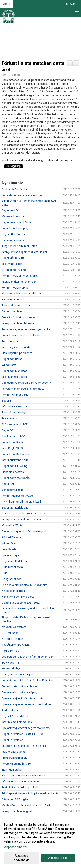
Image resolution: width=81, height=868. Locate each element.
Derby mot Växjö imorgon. (18, 674)
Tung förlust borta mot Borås (19, 246)
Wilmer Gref (9, 365)
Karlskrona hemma (13, 240)
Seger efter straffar (13, 234)
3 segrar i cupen (11, 579)
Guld (5, 573)
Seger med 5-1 (11, 210)
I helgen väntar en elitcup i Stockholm (24, 585)
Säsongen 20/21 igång (16, 799)
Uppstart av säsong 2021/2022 (21, 603)
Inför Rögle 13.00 (12, 448)
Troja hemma (10, 418)
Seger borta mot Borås (16, 478)
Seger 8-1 (8, 401)
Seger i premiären (12, 311)
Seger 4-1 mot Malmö (15, 716)
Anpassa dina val (16, 847)
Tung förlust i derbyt (14, 412)
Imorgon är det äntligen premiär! (21, 519)
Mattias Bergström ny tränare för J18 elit (26, 805)
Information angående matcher (21, 781)
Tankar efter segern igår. (16, 305)
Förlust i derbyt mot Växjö (17, 496)
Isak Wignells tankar (14, 752)
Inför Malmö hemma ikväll (17, 722)
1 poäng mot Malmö (14, 270)
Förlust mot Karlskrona (16, 454)
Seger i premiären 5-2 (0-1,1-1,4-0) (22, 734)
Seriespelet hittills (13, 490)
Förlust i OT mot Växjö (15, 395)
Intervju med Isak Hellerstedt (19, 323)
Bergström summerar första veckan (23, 776)
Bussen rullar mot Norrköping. (20, 692)
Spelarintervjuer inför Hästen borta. (23, 698)
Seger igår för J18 (13, 258)
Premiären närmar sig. (15, 758)
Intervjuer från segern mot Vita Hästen (25, 252)
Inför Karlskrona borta (15, 460)
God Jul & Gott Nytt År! (16, 189)
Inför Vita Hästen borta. (16, 407)
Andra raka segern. (13, 710)
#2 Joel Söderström (14, 627)
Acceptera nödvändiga (22, 858)
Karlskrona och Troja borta (18, 597)
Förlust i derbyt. (11, 669)
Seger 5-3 (8, 430)
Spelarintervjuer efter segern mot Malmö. (27, 704)
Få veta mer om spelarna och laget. (23, 389)
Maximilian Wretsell (13, 525)
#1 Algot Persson (12, 639)
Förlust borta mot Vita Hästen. (20, 686)
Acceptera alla (58, 858)
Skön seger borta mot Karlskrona (22, 294)
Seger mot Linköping (15, 466)
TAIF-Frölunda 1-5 (12, 341)
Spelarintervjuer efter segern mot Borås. (26, 728)
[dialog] (40, 842)
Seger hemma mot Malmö (18, 222)
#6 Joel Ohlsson (12, 537)
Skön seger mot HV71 (15, 424)
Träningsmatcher (12, 770)
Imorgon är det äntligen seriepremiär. (24, 746)
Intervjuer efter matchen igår (19, 282)
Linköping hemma (13, 472)
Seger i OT (8, 484)
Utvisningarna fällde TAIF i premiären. (24, 514)
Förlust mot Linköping (15, 228)
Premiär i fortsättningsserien (19, 317)
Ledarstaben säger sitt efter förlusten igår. (27, 657)
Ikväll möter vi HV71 (14, 436)
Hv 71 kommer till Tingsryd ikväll (21, 502)
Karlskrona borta (12, 299)
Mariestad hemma (13, 216)
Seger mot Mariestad (15, 371)
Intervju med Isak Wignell (17, 811)
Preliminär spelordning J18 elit (20, 787)
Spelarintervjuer (11, 555)
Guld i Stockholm (12, 567)
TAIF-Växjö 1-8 (10, 663)
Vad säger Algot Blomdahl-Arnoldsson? (26, 383)
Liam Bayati (9, 549)
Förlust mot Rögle (13, 442)
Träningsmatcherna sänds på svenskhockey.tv (30, 793)
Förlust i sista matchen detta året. (22, 335)
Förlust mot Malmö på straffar (20, 276)
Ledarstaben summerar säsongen (22, 195)
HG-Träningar (10, 633)
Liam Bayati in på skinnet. (17, 353)
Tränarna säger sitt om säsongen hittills (26, 329)
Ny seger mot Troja (13, 591)
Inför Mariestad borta (15, 377)
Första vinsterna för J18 (16, 764)
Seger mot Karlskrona (15, 508)
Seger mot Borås (12, 359)
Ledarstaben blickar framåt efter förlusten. (28, 680)
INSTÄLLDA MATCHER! (16, 645)
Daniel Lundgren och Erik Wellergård (24, 531)
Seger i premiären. (13, 740)
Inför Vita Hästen (12, 264)
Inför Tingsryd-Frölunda (16, 347)
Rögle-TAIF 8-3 (11, 651)
